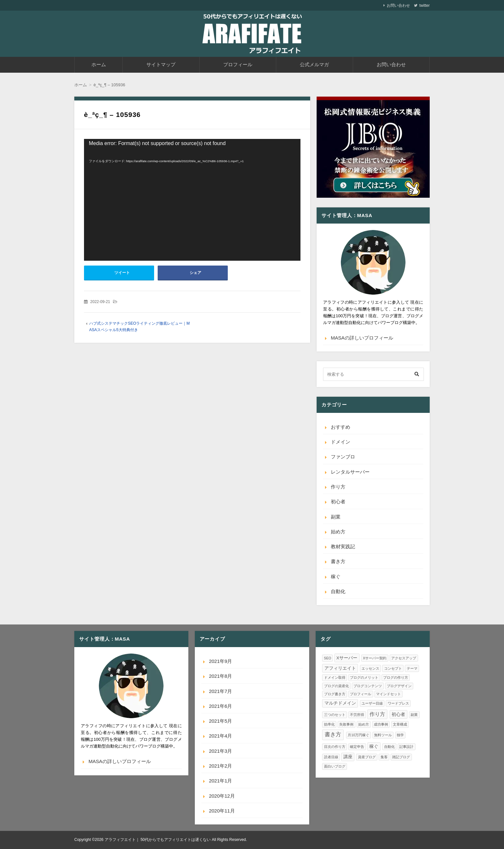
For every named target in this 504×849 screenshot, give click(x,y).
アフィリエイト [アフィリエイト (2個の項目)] (340, 668)
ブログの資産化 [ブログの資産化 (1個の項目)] (336, 686)
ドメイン (341, 442)
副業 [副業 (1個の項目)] (414, 715)
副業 (336, 517)
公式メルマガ (314, 64)
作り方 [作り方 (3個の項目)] (377, 714)
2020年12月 (222, 796)
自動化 (338, 591)
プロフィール (238, 64)
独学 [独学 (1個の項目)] (400, 735)
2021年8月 (221, 676)
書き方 (338, 561)
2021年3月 (221, 751)
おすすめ (341, 427)
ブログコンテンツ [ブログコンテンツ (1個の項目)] (368, 686)
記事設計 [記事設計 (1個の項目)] (406, 747)
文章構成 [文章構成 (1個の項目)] (400, 724)
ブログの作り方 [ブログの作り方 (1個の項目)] (396, 677)
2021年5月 (221, 721)
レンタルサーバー (350, 472)
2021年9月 (221, 661)
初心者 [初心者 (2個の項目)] (398, 714)
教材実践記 (343, 546)
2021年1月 (221, 781)
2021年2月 (221, 766)
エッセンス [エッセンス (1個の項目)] (370, 668)
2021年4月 (221, 736)
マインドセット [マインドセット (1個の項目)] (388, 694)
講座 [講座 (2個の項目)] (348, 757)
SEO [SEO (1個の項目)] (328, 658)
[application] (192, 200)
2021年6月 (221, 706)
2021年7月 (221, 691)
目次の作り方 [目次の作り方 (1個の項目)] (335, 747)
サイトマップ (161, 64)
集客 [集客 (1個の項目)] (384, 757)
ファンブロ (343, 457)
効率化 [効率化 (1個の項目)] (329, 724)
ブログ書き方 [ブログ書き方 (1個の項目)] (335, 694)
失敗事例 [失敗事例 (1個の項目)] (346, 724)
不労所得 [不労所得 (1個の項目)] (357, 715)
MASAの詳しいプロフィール (362, 338)
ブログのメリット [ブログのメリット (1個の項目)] (364, 677)
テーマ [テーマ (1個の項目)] (412, 668)
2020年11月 (222, 811)
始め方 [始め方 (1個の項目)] (364, 724)
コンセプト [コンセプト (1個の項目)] (393, 668)
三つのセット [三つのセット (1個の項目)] (335, 715)
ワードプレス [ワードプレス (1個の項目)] (398, 703)
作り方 (338, 487)
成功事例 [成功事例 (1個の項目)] (381, 724)
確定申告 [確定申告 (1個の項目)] (357, 747)
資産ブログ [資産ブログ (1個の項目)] (367, 757)
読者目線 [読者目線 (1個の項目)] (331, 757)
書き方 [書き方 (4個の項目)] (333, 734)
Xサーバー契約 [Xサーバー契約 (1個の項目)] (375, 658)
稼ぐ (336, 576)
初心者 (338, 502)
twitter (425, 5)
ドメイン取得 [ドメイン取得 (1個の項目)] (335, 677)
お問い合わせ (398, 5)
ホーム (99, 64)
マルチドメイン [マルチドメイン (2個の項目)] (340, 703)
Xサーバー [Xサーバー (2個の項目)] (347, 658)
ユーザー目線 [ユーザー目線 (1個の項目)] (372, 703)
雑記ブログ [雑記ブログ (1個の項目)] (401, 757)
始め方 (338, 532)
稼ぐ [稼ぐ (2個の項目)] (374, 746)
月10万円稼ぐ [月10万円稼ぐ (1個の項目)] (358, 735)
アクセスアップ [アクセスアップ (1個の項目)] (404, 658)
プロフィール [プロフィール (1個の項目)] (361, 694)
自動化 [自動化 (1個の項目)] (389, 747)
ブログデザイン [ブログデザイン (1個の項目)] (399, 686)
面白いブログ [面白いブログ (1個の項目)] (335, 766)
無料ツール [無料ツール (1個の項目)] (383, 735)
